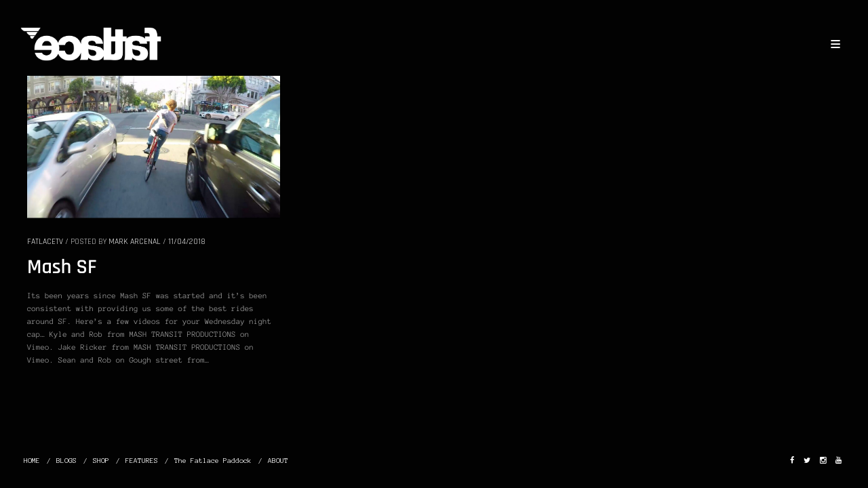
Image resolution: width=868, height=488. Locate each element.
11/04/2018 (187, 242)
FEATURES (142, 461)
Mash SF (62, 268)
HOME (32, 461)
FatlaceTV (45, 242)
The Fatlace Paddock (213, 461)
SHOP (101, 461)
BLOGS (66, 461)
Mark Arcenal (135, 242)
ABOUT (278, 461)
